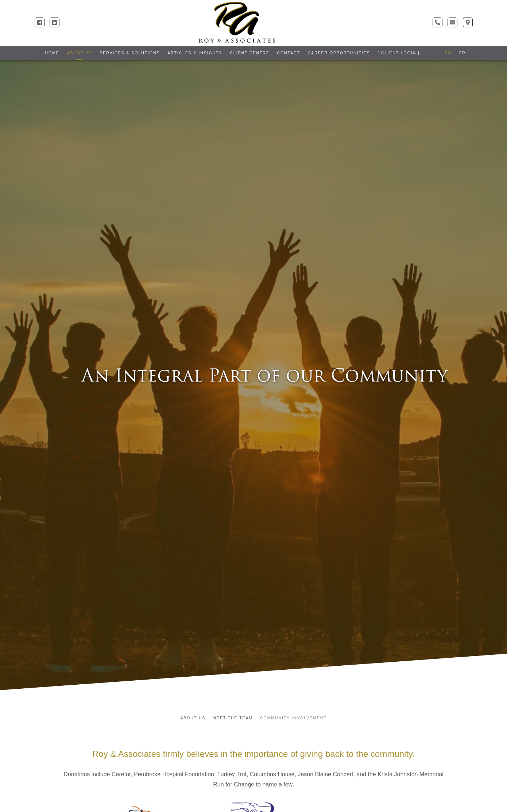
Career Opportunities (339, 53)
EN (448, 53)
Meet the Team (233, 718)
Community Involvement (293, 718)
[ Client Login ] (399, 53)
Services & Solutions (130, 53)
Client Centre (249, 53)
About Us (80, 53)
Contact (289, 53)
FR (463, 53)
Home (52, 53)
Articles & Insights (195, 53)
